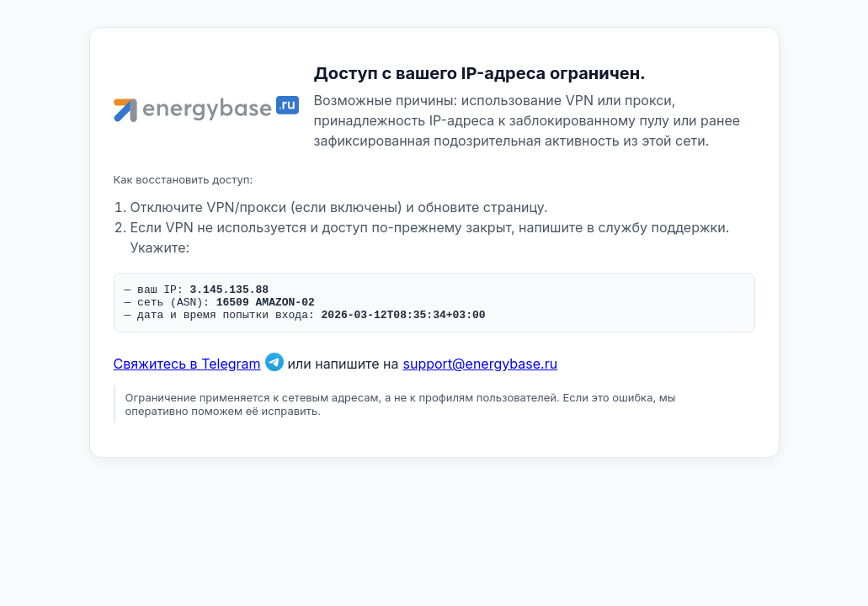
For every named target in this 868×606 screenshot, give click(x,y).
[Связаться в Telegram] (274, 371)
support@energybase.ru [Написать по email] (481, 371)
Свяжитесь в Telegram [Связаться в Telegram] (187, 371)
